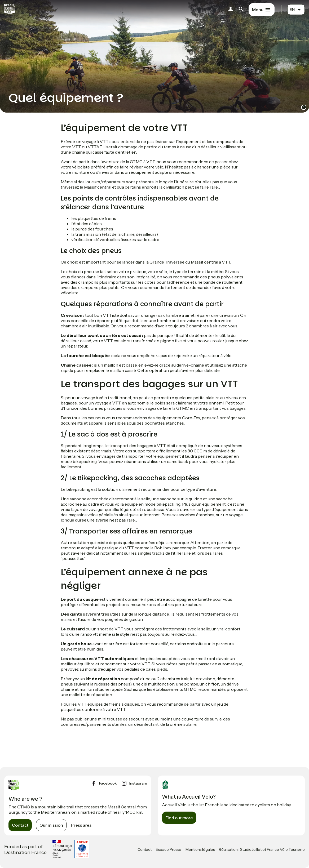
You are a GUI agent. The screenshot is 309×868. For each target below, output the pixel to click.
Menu (258, 10)
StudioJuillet (251, 849)
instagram (138, 783)
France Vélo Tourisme (286, 849)
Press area (81, 825)
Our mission (51, 825)
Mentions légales (200, 849)
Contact (20, 825)
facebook (108, 783)
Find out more (179, 818)
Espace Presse (169, 849)
